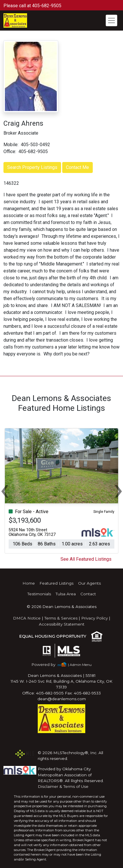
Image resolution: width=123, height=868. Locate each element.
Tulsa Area (66, 594)
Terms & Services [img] (61, 618)
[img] (47, 665)
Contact (88, 594)
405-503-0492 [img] (35, 145)
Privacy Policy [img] (94, 618)
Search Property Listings (32, 167)
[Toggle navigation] (111, 20)
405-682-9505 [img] (33, 151)
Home (29, 583)
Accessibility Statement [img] (62, 624)
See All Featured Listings (86, 559)
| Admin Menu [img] (80, 665)
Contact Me (77, 167)
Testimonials (39, 594)
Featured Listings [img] (56, 583)
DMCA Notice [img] (27, 618)
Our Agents (89, 583)
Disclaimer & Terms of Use (63, 786)
